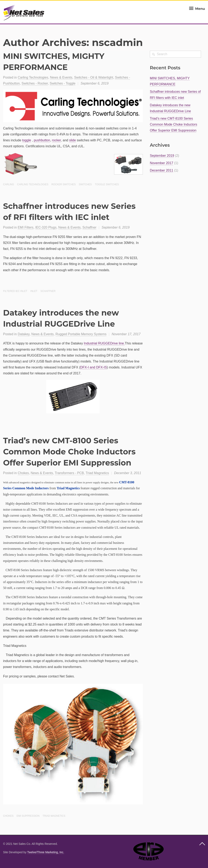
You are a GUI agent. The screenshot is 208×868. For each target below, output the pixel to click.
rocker (57, 140)
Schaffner (89, 227)
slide (72, 140)
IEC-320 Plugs (46, 227)
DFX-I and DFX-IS (94, 367)
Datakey (24, 334)
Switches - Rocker (35, 83)
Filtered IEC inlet (15, 291)
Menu (196, 9)
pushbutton (42, 140)
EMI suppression (28, 816)
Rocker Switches (64, 184)
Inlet (34, 291)
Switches (85, 184)
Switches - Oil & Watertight (94, 77)
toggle (27, 140)
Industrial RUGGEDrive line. (104, 343)
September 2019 (162, 156)
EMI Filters (25, 227)
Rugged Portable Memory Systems (81, 334)
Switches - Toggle (63, 83)
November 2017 (162, 163)
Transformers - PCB (69, 473)
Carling (9, 184)
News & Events (61, 77)
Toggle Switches (107, 184)
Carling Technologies (33, 77)
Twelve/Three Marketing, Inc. (46, 852)
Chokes (23, 473)
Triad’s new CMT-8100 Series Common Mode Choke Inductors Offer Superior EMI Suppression (69, 452)
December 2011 (162, 170)
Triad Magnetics (97, 473)
